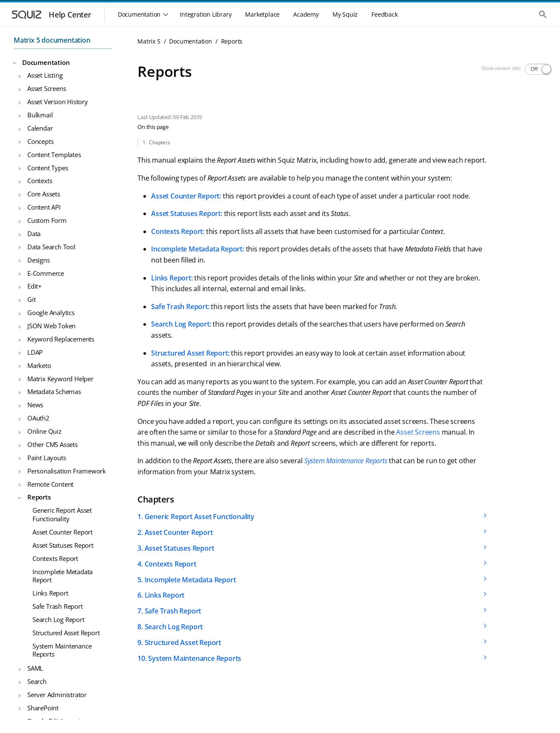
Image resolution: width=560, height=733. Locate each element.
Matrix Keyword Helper (60, 379)
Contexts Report (55, 558)
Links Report (50, 593)
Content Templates (54, 155)
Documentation (46, 62)
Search (37, 681)
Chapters (159, 142)
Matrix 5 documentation (52, 40)
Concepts (40, 141)
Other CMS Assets (52, 444)
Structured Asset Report (66, 633)
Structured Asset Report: (190, 353)
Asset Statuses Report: (187, 213)
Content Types (48, 168)
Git (31, 299)
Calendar (40, 128)
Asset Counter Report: (186, 196)
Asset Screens (47, 88)
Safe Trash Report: (180, 307)
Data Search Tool (51, 247)
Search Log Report (58, 619)
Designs (39, 260)
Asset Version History (58, 102)
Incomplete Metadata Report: (198, 249)
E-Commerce (46, 273)
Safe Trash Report (58, 606)
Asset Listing (45, 75)
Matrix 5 (149, 41)
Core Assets (44, 194)
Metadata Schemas (54, 391)
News (35, 405)
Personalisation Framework (67, 471)
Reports (39, 497)
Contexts (40, 181)
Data (34, 234)
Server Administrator (57, 695)
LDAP (35, 352)
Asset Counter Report (63, 532)
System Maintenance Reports (62, 650)
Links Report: (172, 278)
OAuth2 (38, 418)
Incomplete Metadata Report (63, 576)
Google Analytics (51, 312)
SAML (35, 668)
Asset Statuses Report (63, 545)
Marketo (39, 365)
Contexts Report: (178, 231)
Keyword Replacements (61, 339)
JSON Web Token (51, 326)
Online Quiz (44, 431)
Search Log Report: (181, 324)
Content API (44, 207)
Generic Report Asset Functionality (62, 514)
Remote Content (50, 484)
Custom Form (47, 220)
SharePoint (43, 708)
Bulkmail (40, 115)
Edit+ (35, 286)
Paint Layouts (47, 458)
